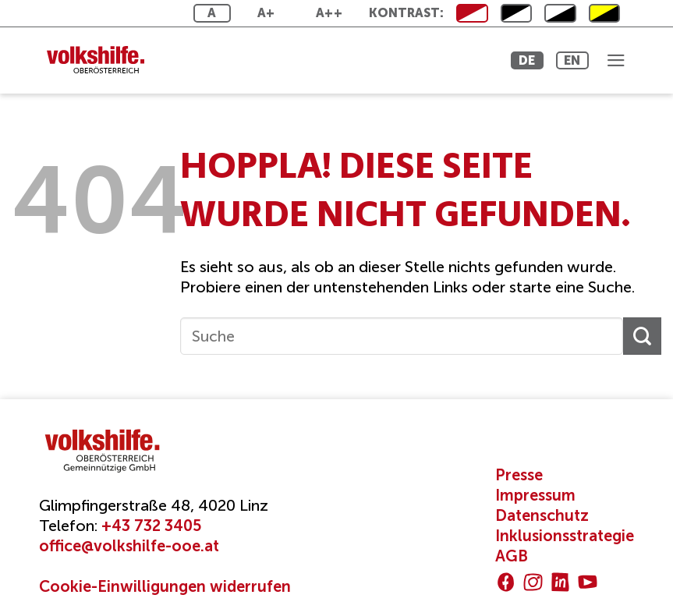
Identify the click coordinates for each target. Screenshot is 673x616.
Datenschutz (542, 515)
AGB (512, 556)
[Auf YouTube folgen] (588, 582)
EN (565, 60)
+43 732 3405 (151, 526)
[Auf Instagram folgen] (533, 582)
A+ (266, 13)
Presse (519, 475)
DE (512, 60)
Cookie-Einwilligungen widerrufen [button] (165, 586)
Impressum (535, 495)
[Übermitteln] (642, 336)
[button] (615, 60)
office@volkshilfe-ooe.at (129, 546)
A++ (329, 13)
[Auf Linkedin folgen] (560, 582)
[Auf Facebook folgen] (506, 582)
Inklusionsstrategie (565, 536)
